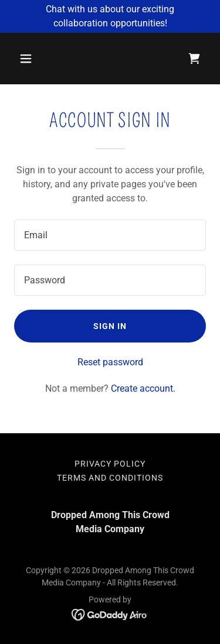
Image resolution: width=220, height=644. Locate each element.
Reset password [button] (110, 362)
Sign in (110, 326)
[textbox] (110, 235)
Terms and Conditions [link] (110, 478)
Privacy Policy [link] (110, 464)
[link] (194, 59)
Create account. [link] (143, 388)
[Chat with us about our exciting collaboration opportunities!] (110, 16)
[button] (36, 59)
